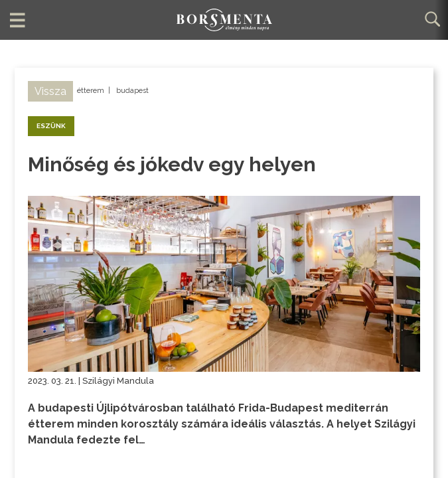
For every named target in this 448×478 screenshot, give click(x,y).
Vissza (50, 91)
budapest (132, 91)
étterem (91, 91)
